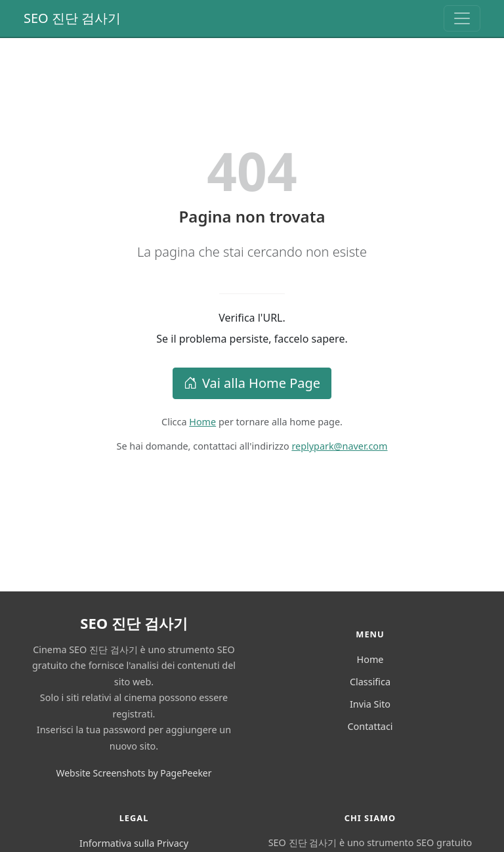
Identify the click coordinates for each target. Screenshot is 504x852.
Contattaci (370, 726)
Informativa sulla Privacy (134, 843)
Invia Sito (370, 704)
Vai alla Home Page (252, 383)
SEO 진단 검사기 (72, 18)
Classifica (370, 682)
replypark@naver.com (339, 446)
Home (202, 422)
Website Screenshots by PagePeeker (134, 773)
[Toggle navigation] (462, 18)
